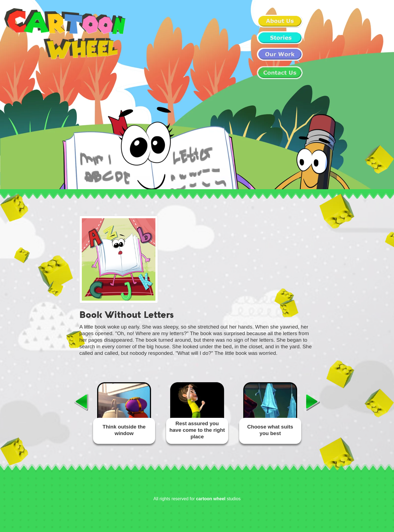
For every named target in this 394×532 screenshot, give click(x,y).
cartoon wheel (211, 499)
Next (313, 402)
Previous (81, 402)
